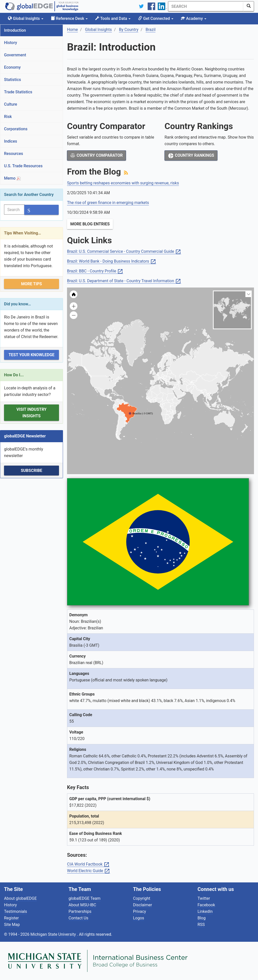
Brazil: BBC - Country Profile (95, 271)
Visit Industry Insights (31, 413)
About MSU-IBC (82, 905)
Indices (11, 141)
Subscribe (31, 471)
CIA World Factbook (88, 864)
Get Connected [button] (156, 18)
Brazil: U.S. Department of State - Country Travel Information (124, 281)
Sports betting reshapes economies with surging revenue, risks (123, 183)
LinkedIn (205, 911)
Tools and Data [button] (113, 18)
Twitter (204, 898)
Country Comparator (96, 155)
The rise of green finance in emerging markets (108, 203)
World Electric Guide (89, 871)
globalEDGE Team (85, 898)
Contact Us (78, 918)
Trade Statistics (18, 92)
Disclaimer (142, 905)
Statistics (12, 80)
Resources (14, 154)
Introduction (15, 30)
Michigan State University (54, 934)
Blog (202, 918)
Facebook (206, 905)
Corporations (16, 129)
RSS (201, 925)
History (11, 43)
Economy (12, 67)
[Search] (206, 6)
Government (15, 55)
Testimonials (15, 911)
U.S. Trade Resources (23, 166)
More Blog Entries (90, 224)
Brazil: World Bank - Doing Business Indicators (112, 261)
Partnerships (80, 911)
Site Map (12, 925)
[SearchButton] (249, 6)
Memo (12, 178)
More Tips (32, 284)
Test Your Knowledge (31, 355)
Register (11, 918)
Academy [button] (194, 18)
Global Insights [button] (26, 18)
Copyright (142, 898)
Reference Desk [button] (69, 18)
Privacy (140, 911)
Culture (11, 104)
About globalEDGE (20, 898)
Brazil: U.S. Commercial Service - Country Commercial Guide (124, 252)
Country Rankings (191, 156)
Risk (8, 117)
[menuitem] (183, 392)
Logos (139, 918)
